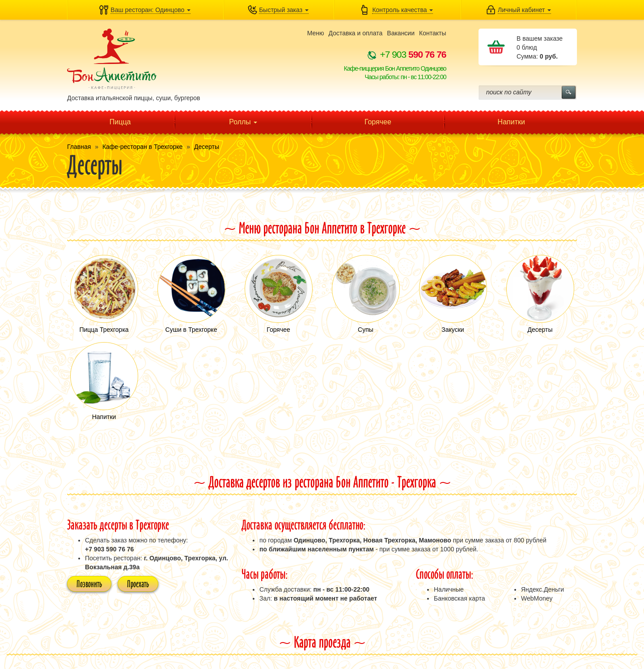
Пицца (120, 122)
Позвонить (89, 584)
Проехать (138, 584)
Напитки (511, 122)
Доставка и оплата (356, 33)
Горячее (378, 122)
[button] (145, 10)
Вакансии (401, 33)
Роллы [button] (243, 122)
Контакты (432, 33)
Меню (316, 33)
